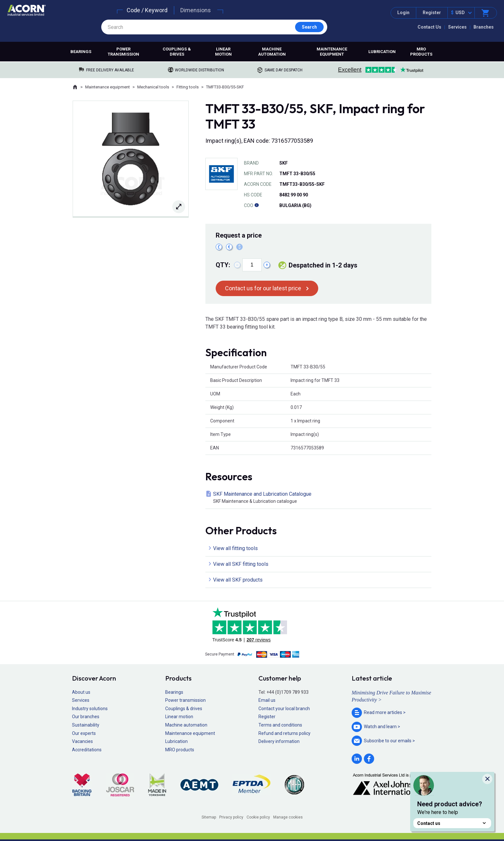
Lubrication (382, 52)
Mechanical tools (153, 87)
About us (81, 692)
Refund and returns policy (284, 733)
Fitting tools (188, 87)
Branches (484, 27)
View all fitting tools (235, 548)
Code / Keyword (147, 10)
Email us (267, 700)
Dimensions (196, 10)
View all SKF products (238, 580)
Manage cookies (288, 817)
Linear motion (223, 52)
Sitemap (209, 817)
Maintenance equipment (332, 52)
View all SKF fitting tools (241, 564)
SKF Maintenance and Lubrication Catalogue (320, 498)
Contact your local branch (284, 709)
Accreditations (87, 750)
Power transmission (123, 52)
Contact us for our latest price (263, 288)
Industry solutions (90, 709)
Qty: (223, 265)
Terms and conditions (280, 725)
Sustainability (86, 725)
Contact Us (429, 27)
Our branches (86, 717)
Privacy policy (231, 817)
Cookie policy (258, 817)
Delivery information (279, 741)
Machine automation (272, 52)
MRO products (421, 52)
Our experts (84, 733)
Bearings (81, 52)
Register (432, 13)
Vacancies (82, 741)
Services (457, 27)
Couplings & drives (177, 52)
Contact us (452, 823)
